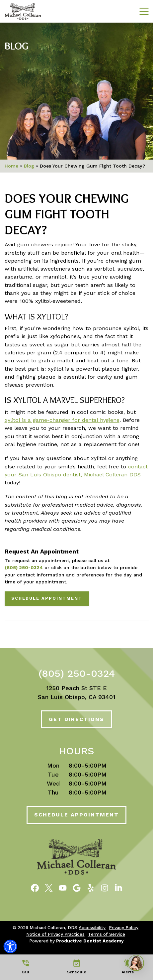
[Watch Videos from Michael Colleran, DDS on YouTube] (63, 887)
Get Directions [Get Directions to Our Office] (76, 719)
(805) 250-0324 (24, 567)
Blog (16, 46)
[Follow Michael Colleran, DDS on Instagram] (105, 887)
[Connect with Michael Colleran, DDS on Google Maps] (77, 887)
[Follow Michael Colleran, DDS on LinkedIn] (118, 887)
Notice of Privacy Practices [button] (55, 934)
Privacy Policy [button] (124, 927)
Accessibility (92, 927)
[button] (10, 946)
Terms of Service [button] (107, 934)
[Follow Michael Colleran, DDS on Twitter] (49, 887)
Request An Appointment (42, 551)
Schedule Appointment (47, 598)
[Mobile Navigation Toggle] (144, 11)
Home (11, 166)
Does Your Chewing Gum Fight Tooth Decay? (67, 214)
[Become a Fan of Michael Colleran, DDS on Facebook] (35, 887)
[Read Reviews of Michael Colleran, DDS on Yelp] (91, 887)
